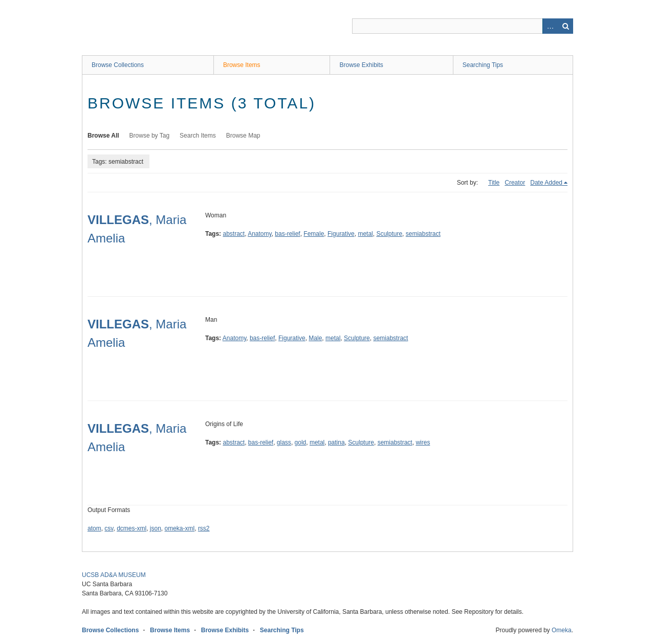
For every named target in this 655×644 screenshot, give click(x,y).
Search (565, 26)
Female (314, 234)
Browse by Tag (150, 136)
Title (494, 183)
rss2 (204, 528)
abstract (234, 234)
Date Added (546, 183)
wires (423, 442)
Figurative (341, 234)
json (156, 528)
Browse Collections (118, 65)
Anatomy (259, 234)
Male (315, 338)
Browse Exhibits (361, 65)
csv (109, 528)
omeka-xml (180, 528)
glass (284, 442)
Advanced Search (550, 26)
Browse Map (243, 136)
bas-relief (287, 234)
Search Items (198, 136)
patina (336, 442)
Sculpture (389, 234)
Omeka (562, 630)
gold (301, 442)
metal (365, 234)
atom (94, 528)
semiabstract (423, 234)
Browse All (103, 136)
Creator (515, 183)
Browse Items (242, 65)
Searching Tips (483, 65)
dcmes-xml (132, 528)
